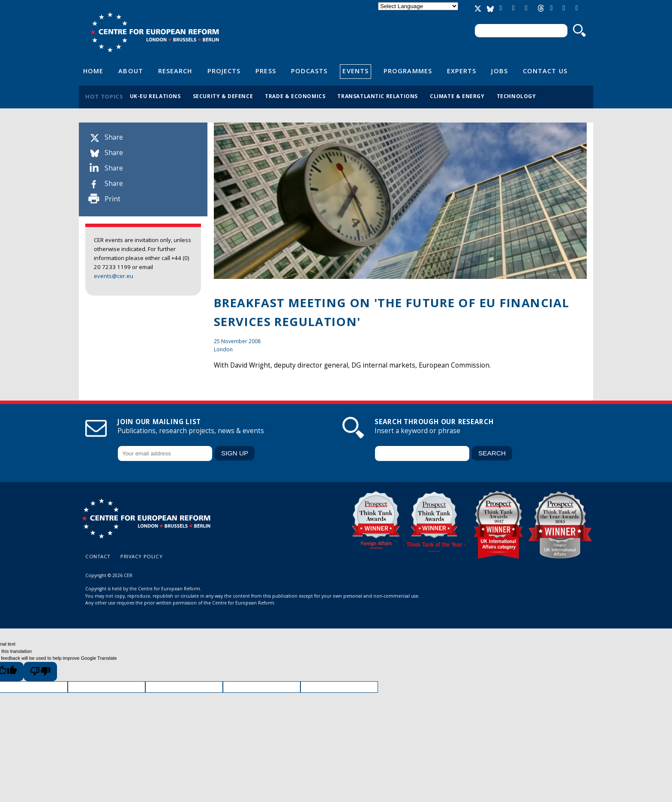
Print (112, 199)
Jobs (499, 71)
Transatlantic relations (378, 96)
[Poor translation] (40, 672)
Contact (98, 556)
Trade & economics (295, 96)
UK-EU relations (155, 96)
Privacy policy (141, 556)
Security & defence (223, 96)
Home (93, 71)
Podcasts (309, 71)
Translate (418, 13)
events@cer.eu (114, 276)
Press (265, 71)
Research (175, 71)
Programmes (408, 71)
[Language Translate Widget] (418, 6)
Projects (224, 71)
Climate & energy (457, 96)
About (130, 71)
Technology (516, 96)
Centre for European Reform (154, 32)
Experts (462, 71)
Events (355, 71)
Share (114, 137)
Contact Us (545, 71)
